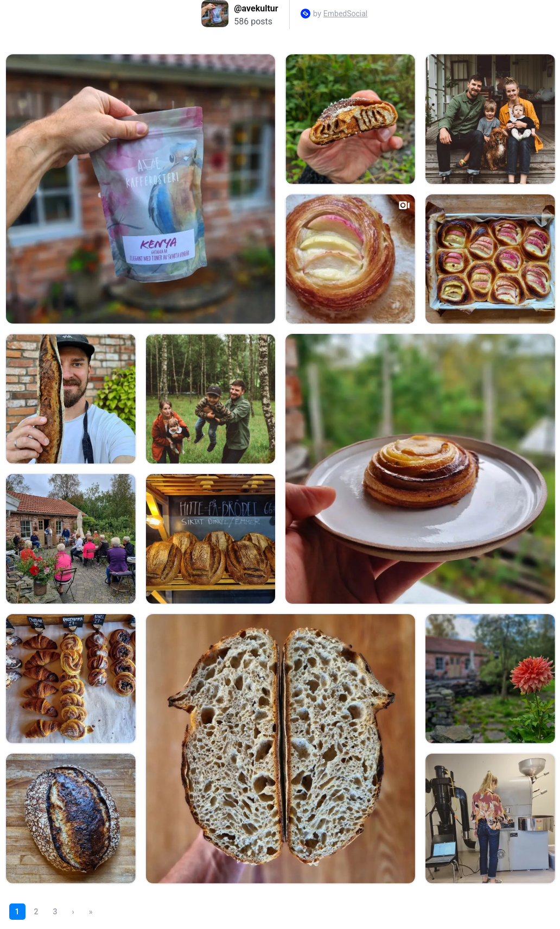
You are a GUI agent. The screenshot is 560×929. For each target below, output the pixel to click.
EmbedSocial (345, 14)
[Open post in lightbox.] (141, 189)
